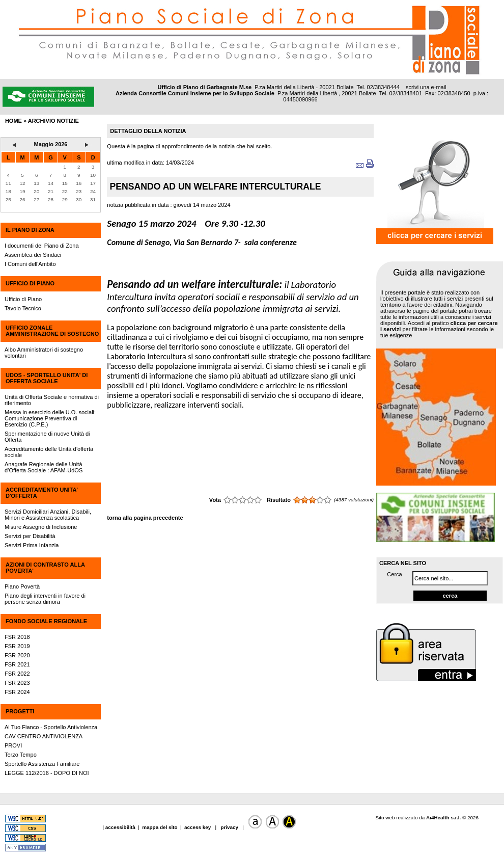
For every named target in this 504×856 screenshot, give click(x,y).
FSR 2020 (17, 655)
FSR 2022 (17, 674)
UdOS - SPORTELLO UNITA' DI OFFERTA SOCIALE (47, 378)
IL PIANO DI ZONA (30, 230)
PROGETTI (20, 711)
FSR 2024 (17, 692)
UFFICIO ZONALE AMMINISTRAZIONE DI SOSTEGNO (52, 331)
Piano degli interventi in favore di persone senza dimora (45, 599)
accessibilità (121, 827)
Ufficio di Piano (23, 299)
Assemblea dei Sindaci (33, 255)
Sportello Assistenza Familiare (42, 764)
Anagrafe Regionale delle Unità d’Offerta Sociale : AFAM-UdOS (44, 467)
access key (198, 827)
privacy (230, 827)
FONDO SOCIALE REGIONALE (46, 621)
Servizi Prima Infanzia (32, 545)
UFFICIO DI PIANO (30, 283)
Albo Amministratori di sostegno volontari (44, 353)
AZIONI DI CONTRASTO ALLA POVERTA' (45, 568)
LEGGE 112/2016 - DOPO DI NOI (47, 773)
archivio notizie (53, 121)
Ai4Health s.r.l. (443, 818)
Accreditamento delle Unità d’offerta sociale (49, 452)
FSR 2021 (17, 664)
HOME (13, 121)
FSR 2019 (17, 646)
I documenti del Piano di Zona (42, 246)
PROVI (13, 745)
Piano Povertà (22, 586)
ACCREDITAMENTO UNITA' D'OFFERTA (42, 493)
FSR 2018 (17, 637)
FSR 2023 (17, 683)
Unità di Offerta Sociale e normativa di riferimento (52, 400)
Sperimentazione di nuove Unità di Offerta (47, 437)
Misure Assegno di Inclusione (41, 527)
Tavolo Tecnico (23, 308)
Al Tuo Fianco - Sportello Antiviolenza (51, 727)
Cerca (394, 574)
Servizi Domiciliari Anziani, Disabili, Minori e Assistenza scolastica (48, 515)
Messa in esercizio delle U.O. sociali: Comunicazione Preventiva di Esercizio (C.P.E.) (50, 418)
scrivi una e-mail (426, 87)
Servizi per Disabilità (30, 536)
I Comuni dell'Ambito (30, 264)
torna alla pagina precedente (145, 518)
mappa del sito (160, 827)
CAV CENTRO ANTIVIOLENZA (44, 736)
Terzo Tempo (21, 755)
